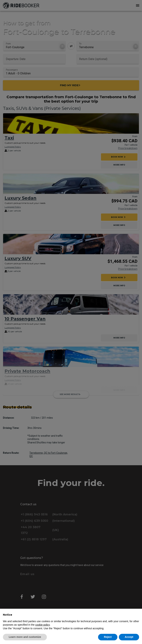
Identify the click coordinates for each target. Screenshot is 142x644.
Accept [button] (129, 637)
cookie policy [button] (42, 625)
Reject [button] (108, 637)
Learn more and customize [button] (25, 637)
